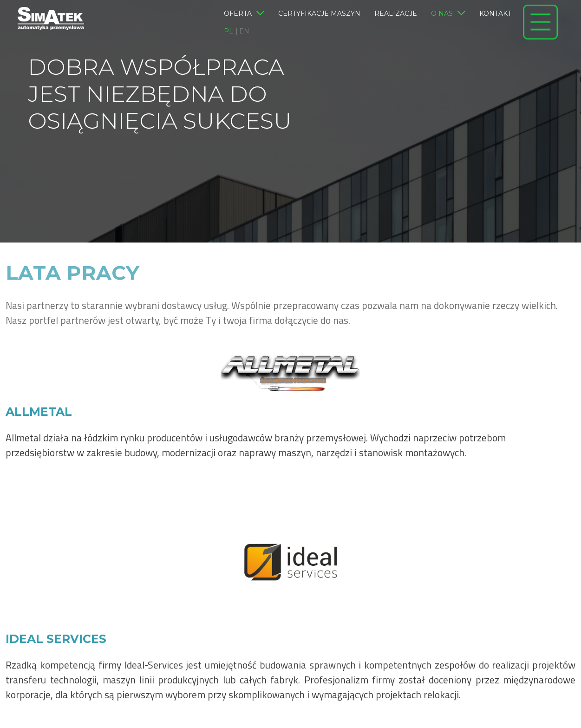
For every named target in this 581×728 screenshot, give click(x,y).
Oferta (244, 14)
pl (228, 31)
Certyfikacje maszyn (319, 13)
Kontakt (495, 13)
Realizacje (396, 13)
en (244, 31)
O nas (448, 14)
